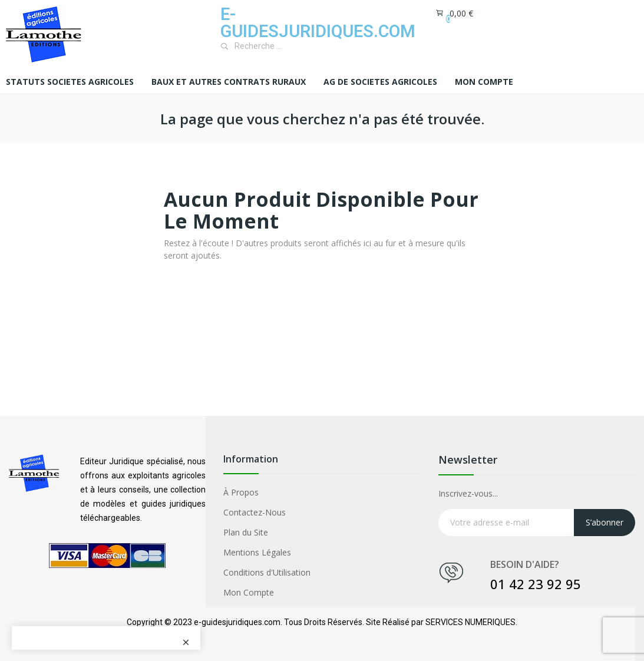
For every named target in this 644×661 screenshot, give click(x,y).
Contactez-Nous (255, 512)
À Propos (241, 492)
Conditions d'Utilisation (267, 572)
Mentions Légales (257, 552)
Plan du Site (246, 532)
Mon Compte (249, 592)
